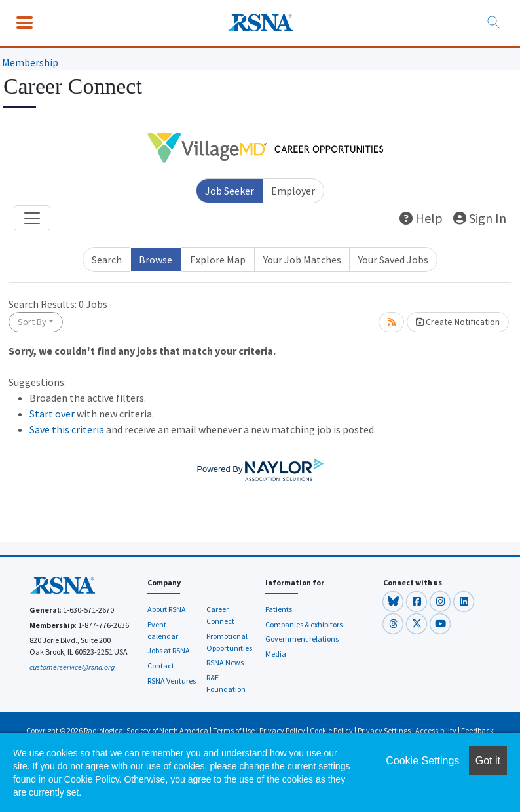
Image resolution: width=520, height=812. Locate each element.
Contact (161, 666)
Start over (52, 414)
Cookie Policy (331, 730)
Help (421, 218)
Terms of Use (234, 730)
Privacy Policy (282, 730)
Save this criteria (67, 429)
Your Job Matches (302, 260)
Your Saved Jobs (393, 260)
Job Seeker (230, 191)
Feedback (477, 730)
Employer (293, 191)
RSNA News (225, 662)
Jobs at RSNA (169, 650)
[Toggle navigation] (32, 218)
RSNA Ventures (172, 681)
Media (276, 654)
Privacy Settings (384, 730)
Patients (279, 609)
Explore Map (218, 260)
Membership (30, 62)
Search (107, 260)
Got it (488, 761)
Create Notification (458, 322)
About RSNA (167, 609)
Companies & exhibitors (304, 624)
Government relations (302, 639)
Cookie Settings (422, 761)
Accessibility (436, 730)
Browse (156, 260)
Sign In (480, 218)
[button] (394, 601)
